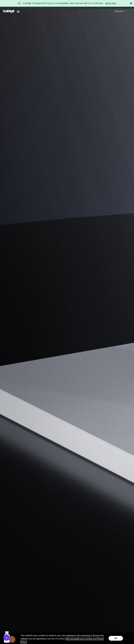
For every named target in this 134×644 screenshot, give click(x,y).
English (120, 11)
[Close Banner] (131, 3)
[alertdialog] (67, 3)
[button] (18, 11)
